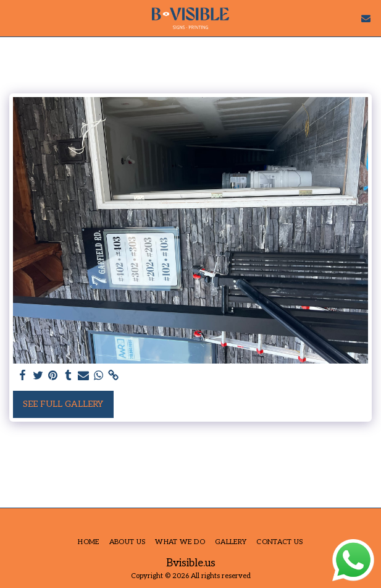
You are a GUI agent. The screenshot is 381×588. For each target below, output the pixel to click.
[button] (14, 18)
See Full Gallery (63, 404)
